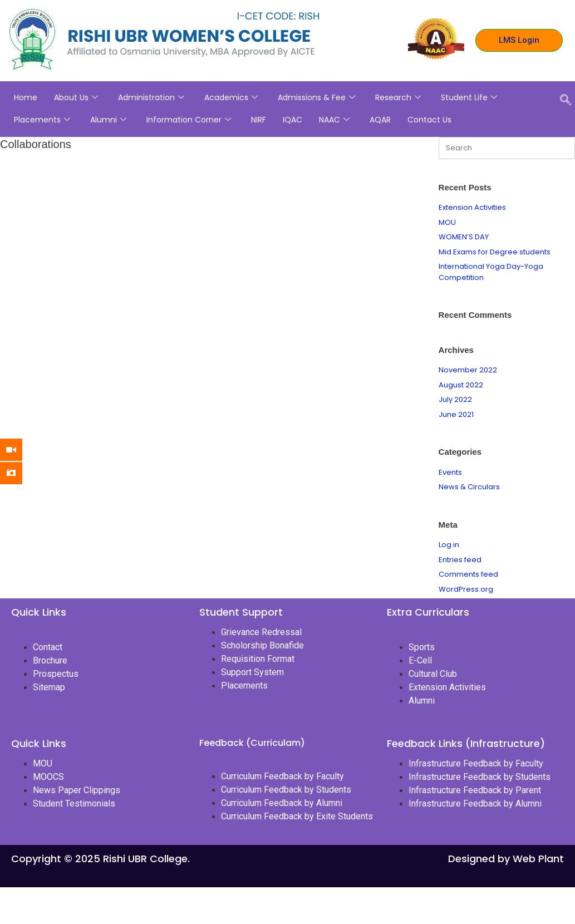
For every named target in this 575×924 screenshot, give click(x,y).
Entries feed (460, 560)
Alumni (108, 120)
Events (450, 472)
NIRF (259, 120)
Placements (42, 120)
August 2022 (461, 385)
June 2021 (456, 414)
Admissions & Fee (316, 97)
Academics (231, 97)
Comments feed (468, 574)
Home (26, 97)
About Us (76, 97)
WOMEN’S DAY (464, 237)
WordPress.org (466, 589)
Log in (449, 545)
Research (398, 97)
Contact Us (429, 120)
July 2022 (455, 399)
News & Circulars (469, 487)
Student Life (469, 97)
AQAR (380, 120)
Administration (151, 97)
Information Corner (189, 120)
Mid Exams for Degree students (495, 252)
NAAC (334, 120)
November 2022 (468, 370)
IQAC (293, 120)
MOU (447, 222)
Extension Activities (472, 207)
